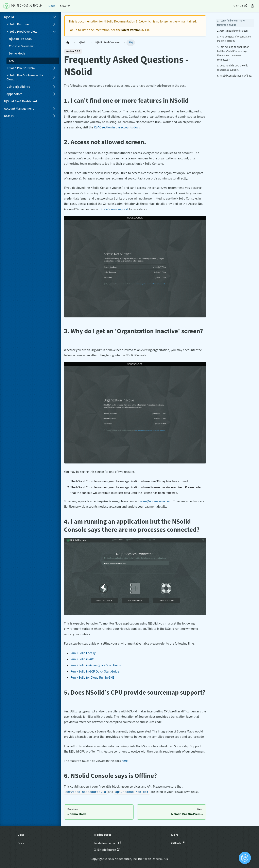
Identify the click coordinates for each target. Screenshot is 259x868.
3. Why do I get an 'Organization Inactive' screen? (234, 39)
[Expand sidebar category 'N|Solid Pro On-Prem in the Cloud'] (54, 77)
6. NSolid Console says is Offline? (235, 76)
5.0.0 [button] (63, 6)
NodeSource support (115, 209)
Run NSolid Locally (83, 653)
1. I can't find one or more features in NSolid (231, 23)
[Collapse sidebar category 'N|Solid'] (54, 17)
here (125, 761)
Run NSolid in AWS (83, 659)
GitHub (240, 6)
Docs (52, 6)
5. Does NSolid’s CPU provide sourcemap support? (233, 68)
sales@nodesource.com (156, 501)
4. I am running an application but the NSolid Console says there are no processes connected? (233, 53)
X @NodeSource (107, 850)
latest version (131, 30)
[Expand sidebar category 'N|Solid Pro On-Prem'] (54, 68)
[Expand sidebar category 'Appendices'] (54, 94)
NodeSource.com (108, 843)
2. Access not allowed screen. (233, 31)
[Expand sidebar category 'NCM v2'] (54, 116)
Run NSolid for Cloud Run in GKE (92, 678)
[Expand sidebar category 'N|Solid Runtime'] (54, 24)
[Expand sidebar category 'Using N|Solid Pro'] (54, 87)
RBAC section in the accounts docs (117, 127)
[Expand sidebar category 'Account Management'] (54, 109)
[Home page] (68, 43)
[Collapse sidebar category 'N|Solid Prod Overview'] (54, 32)
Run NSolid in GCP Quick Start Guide (95, 672)
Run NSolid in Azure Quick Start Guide (96, 665)
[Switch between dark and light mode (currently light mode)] (253, 6)
